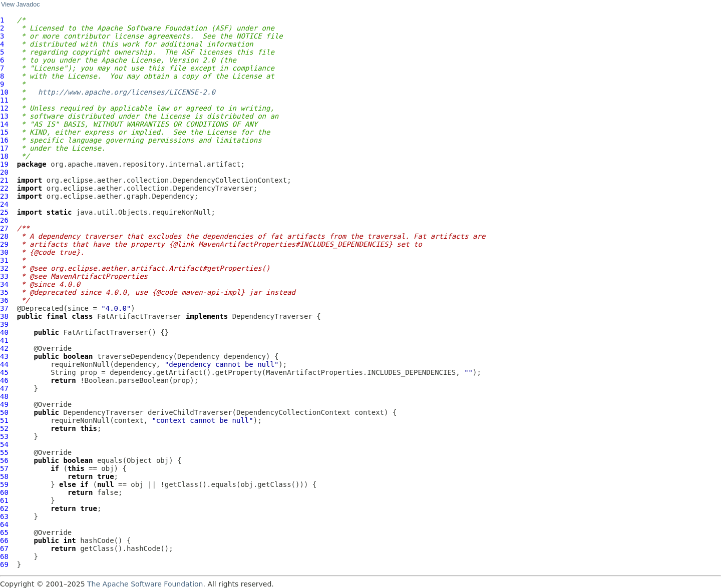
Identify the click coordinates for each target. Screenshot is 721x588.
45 (4, 372)
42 (4, 348)
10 (4, 92)
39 (4, 324)
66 (4, 540)
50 (4, 412)
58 (4, 476)
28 (4, 236)
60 (4, 492)
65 (4, 532)
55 (4, 452)
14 (4, 124)
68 (4, 556)
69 (4, 564)
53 (4, 436)
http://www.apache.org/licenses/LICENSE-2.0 (127, 92)
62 (4, 508)
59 (4, 484)
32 (4, 268)
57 (4, 468)
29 (4, 244)
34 (4, 284)
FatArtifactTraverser (139, 316)
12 (4, 108)
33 (4, 276)
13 (4, 116)
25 (4, 212)
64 (4, 524)
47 (4, 388)
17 (4, 148)
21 (4, 180)
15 (4, 132)
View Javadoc (20, 5)
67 (4, 548)
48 (4, 396)
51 (4, 420)
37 (4, 308)
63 (4, 516)
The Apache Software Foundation (145, 584)
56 (4, 460)
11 (4, 100)
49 (4, 404)
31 (4, 260)
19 (4, 164)
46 (4, 380)
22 (4, 188)
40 (4, 332)
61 (4, 500)
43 (4, 356)
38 (4, 316)
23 (4, 196)
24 (4, 204)
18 (4, 156)
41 (4, 340)
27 (4, 228)
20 (4, 172)
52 (4, 428)
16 (4, 140)
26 (4, 220)
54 (4, 444)
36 (4, 300)
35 (4, 292)
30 (4, 252)
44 (4, 364)
